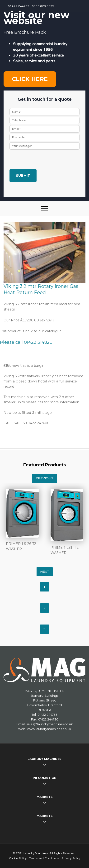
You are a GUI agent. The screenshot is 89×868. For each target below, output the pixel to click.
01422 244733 (19, 6)
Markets (45, 797)
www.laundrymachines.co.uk (49, 729)
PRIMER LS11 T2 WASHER (65, 550)
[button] (45, 208)
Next (45, 572)
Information (45, 778)
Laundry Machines (44, 759)
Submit (23, 176)
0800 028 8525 (43, 6)
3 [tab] (44, 629)
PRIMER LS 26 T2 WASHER (21, 546)
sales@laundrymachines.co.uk (50, 724)
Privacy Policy (71, 858)
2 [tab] (44, 608)
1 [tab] (44, 587)
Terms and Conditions (44, 858)
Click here (30, 79)
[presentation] (46, 160)
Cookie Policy (18, 858)
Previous (44, 478)
